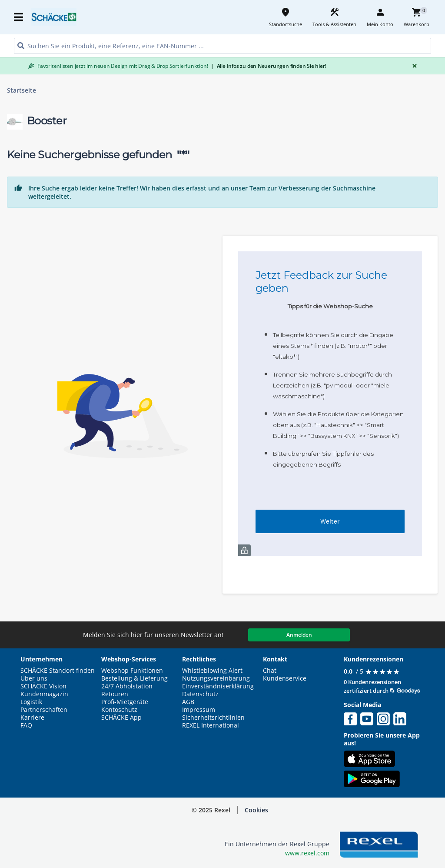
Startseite (22, 90)
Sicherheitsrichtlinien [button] (213, 718)
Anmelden (299, 635)
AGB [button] (188, 702)
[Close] (413, 66)
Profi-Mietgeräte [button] (125, 702)
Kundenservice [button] (285, 678)
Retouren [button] (115, 694)
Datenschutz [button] (200, 694)
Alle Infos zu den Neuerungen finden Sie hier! (268, 66)
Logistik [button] (31, 702)
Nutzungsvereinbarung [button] (216, 678)
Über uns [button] (34, 678)
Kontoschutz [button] (119, 710)
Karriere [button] (32, 718)
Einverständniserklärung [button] (218, 686)
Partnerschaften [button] (44, 710)
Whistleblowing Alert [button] (212, 671)
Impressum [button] (199, 710)
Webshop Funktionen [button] (132, 671)
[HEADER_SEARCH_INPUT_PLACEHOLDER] (222, 46)
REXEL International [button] (211, 725)
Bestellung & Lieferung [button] (134, 678)
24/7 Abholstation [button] (127, 686)
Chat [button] (270, 671)
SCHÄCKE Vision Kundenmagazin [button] (44, 690)
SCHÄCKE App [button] (121, 718)
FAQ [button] (26, 725)
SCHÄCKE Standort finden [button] (58, 671)
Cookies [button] (256, 810)
